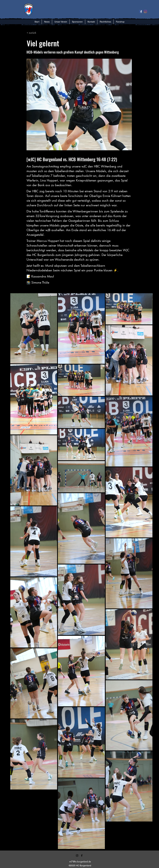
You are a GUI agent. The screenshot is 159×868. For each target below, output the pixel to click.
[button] (61, 22)
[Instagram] (145, 11)
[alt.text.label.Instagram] (77, 856)
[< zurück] (37, 33)
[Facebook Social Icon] (141, 11)
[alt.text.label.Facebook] (82, 856)
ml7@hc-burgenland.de (80, 862)
